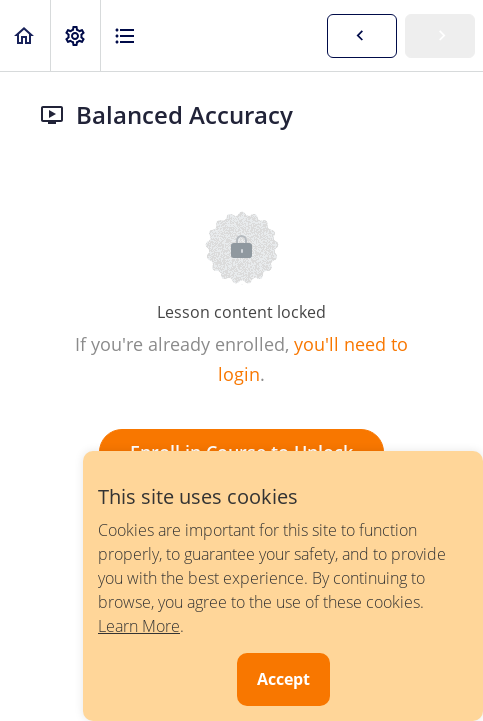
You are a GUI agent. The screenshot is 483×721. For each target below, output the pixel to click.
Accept (283, 679)
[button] (25, 35)
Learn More (139, 626)
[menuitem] (75, 35)
